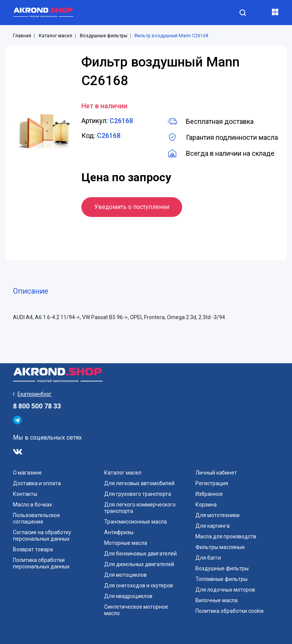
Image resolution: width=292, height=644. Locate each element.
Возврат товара (33, 549)
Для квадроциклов (128, 596)
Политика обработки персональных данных (41, 563)
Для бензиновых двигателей (140, 554)
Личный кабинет (216, 473)
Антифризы (119, 532)
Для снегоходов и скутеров (139, 585)
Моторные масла (126, 543)
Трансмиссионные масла (136, 522)
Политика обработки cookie (230, 611)
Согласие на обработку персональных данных (42, 536)
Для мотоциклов (125, 575)
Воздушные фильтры (104, 36)
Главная (22, 36)
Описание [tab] (31, 291)
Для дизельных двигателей (139, 564)
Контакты (25, 494)
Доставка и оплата (37, 483)
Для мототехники (217, 515)
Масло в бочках (33, 505)
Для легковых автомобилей (139, 483)
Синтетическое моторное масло (136, 610)
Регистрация (212, 483)
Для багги (208, 558)
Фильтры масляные (220, 547)
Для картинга (213, 526)
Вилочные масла (217, 600)
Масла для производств (226, 536)
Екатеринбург (35, 394)
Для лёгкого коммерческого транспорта (140, 508)
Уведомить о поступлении (132, 207)
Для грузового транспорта (138, 494)
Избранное (209, 494)
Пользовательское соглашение (36, 518)
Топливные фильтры (221, 579)
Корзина (206, 505)
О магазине (27, 473)
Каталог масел (56, 36)
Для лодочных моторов (225, 590)
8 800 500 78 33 (37, 406)
